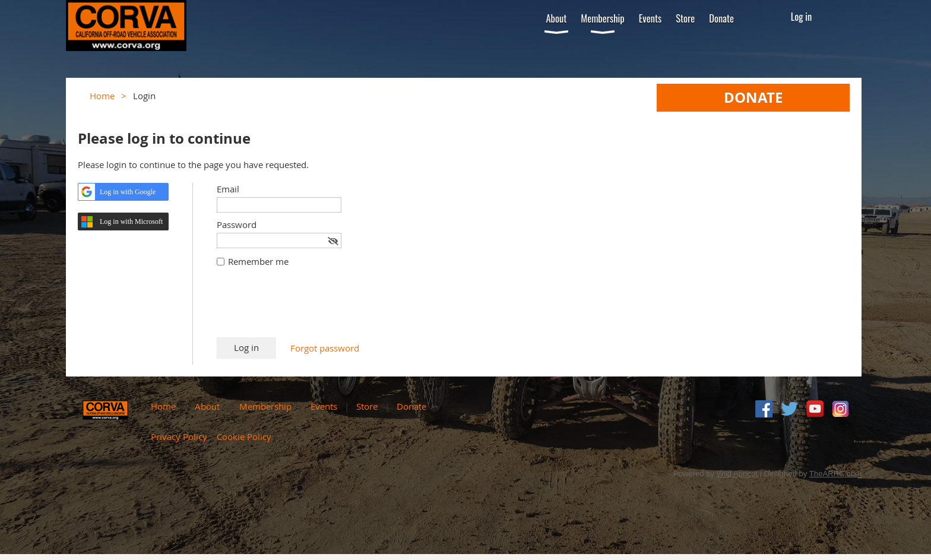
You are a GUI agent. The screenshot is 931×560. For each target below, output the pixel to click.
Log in (802, 16)
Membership (265, 406)
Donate (411, 406)
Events (324, 406)
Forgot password (325, 348)
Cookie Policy (244, 436)
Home (102, 96)
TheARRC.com (835, 474)
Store (367, 406)
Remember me (258, 261)
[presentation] (307, 308)
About (207, 406)
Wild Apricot (737, 474)
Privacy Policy (179, 436)
